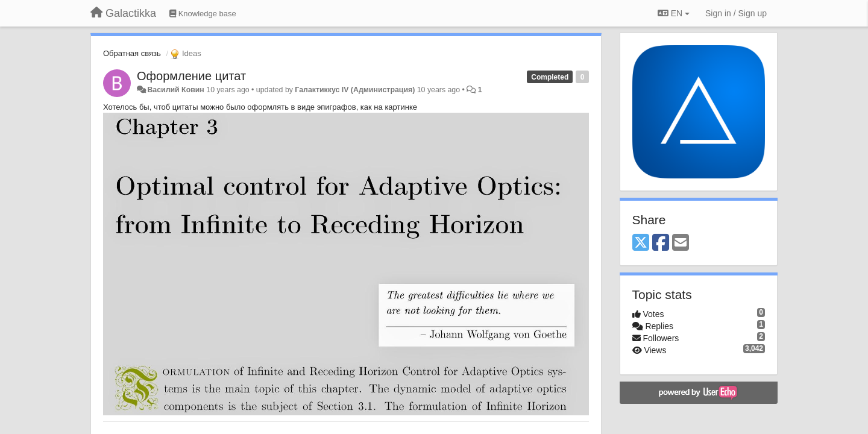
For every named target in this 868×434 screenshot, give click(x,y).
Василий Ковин (175, 90)
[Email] (681, 243)
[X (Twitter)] (641, 243)
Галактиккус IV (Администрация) (355, 90)
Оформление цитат (191, 76)
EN (674, 13)
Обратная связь (132, 53)
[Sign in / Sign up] (736, 13)
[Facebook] (661, 243)
